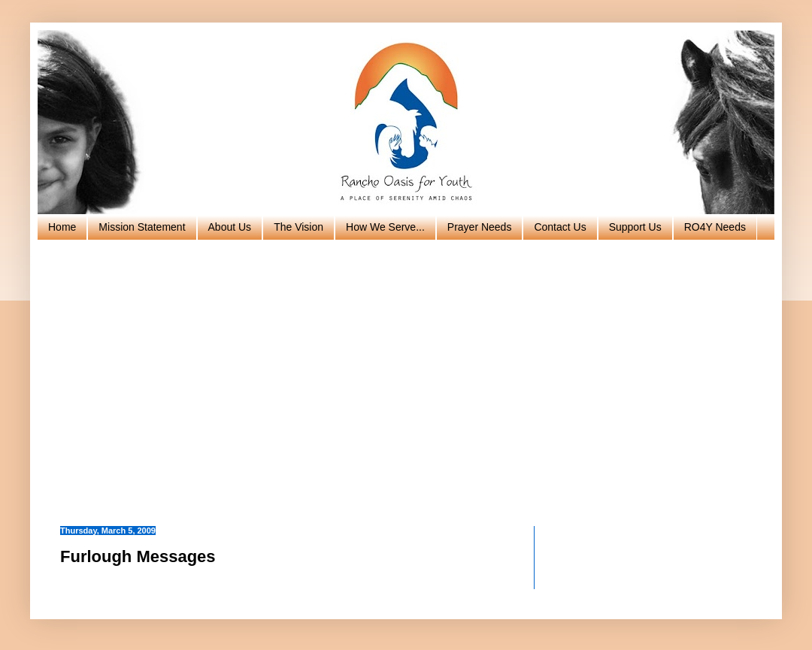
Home (62, 227)
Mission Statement (142, 227)
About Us (230, 227)
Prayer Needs (480, 227)
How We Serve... (385, 227)
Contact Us (560, 227)
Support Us (635, 227)
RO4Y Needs (715, 227)
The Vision (298, 227)
